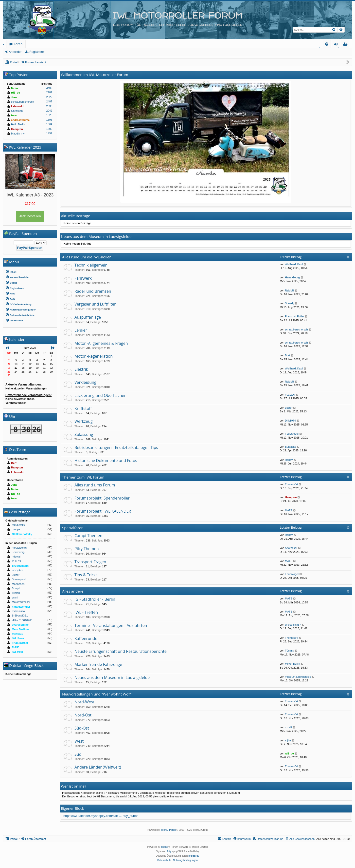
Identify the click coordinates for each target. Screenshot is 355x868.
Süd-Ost (82, 728)
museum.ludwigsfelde (298, 677)
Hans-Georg (292, 277)
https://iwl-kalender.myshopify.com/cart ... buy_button (101, 816)
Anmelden (16, 52)
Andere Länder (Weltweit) (98, 767)
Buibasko (291, 447)
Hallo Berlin (18, 124)
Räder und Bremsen (93, 291)
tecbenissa (18, 611)
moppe (16, 529)
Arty (169, 851)
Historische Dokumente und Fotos (106, 461)
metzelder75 (19, 548)
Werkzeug (84, 421)
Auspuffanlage (88, 317)
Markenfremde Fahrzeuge (98, 664)
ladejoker (17, 570)
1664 (49, 124)
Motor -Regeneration (94, 356)
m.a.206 (290, 395)
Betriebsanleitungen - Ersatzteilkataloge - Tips (116, 447)
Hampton (291, 497)
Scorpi (16, 588)
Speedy (290, 303)
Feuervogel (292, 434)
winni (15, 598)
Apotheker (291, 548)
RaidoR (290, 290)
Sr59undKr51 (20, 616)
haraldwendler (21, 607)
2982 (49, 92)
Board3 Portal (168, 830)
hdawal (16, 557)
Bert (14, 463)
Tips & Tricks (86, 575)
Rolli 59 (16, 561)
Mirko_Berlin (293, 664)
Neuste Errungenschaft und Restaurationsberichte (121, 651)
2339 (49, 106)
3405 (49, 88)
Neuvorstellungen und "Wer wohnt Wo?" (97, 694)
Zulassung (84, 434)
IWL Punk (18, 638)
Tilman (16, 593)
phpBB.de (194, 856)
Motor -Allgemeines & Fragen (101, 343)
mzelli (288, 727)
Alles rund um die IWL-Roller (87, 257)
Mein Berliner (20, 629)
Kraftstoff (83, 408)
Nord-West (84, 702)
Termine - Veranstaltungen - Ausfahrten (111, 625)
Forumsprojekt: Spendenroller (102, 498)
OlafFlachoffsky (22, 534)
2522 (49, 97)
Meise (15, 88)
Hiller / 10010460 (22, 620)
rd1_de (289, 753)
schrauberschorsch (296, 329)
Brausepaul (19, 579)
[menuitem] (327, 44)
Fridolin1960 (20, 643)
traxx (14, 115)
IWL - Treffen (86, 612)
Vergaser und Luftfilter (95, 304)
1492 (49, 133)
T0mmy (290, 651)
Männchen (18, 584)
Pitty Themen (87, 549)
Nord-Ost (83, 715)
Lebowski (17, 106)
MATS (289, 510)
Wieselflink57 (293, 625)
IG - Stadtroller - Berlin (95, 599)
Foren (18, 44)
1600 (49, 129)
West (79, 741)
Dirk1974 (290, 421)
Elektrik (81, 369)
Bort (287, 355)
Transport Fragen (90, 562)
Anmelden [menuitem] (337, 45)
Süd (78, 754)
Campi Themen (88, 536)
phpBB (165, 847)
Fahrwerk (83, 278)
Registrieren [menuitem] (346, 45)
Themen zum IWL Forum (83, 477)
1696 (49, 120)
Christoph (17, 111)
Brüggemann (20, 566)
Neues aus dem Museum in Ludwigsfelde (112, 677)
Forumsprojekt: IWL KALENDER (103, 511)
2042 (49, 111)
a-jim (288, 740)
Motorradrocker (21, 602)
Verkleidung (85, 382)
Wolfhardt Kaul (294, 264)
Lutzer (289, 408)
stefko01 (17, 634)
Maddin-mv (18, 134)
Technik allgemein (91, 265)
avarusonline (20, 625)
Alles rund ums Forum (95, 485)
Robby (289, 460)
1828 (49, 115)
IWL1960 (17, 652)
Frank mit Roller (295, 316)
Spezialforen (73, 528)
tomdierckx (18, 525)
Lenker (81, 330)
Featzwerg (18, 552)
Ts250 (16, 647)
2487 (49, 101)
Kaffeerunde (86, 638)
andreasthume (20, 120)
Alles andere (73, 591)
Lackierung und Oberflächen (100, 395)
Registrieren (37, 52)
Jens (14, 97)
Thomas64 (291, 484)
